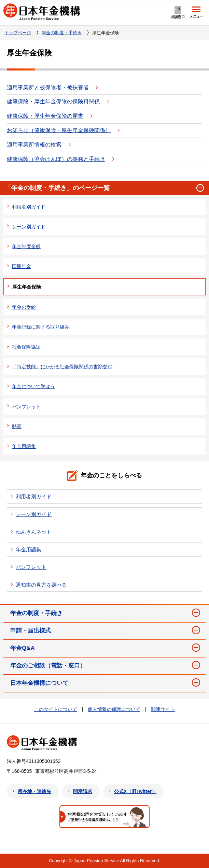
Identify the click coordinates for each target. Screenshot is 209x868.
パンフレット (26, 407)
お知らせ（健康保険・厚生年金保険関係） (59, 130)
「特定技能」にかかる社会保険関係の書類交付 (62, 367)
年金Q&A (23, 648)
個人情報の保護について (114, 709)
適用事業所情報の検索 (34, 145)
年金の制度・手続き (62, 33)
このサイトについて (56, 709)
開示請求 (83, 791)
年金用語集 (24, 446)
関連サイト (163, 709)
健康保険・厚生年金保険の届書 (45, 116)
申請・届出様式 (31, 631)
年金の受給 (24, 307)
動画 (17, 426)
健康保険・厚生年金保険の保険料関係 (53, 101)
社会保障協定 (26, 347)
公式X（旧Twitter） (135, 791)
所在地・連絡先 (34, 791)
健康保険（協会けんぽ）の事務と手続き (56, 159)
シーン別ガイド (29, 227)
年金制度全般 (26, 246)
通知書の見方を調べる (41, 585)
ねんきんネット (34, 532)
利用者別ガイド (29, 207)
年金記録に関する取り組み (41, 327)
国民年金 (22, 266)
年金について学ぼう (33, 386)
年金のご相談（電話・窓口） (48, 666)
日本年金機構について (39, 683)
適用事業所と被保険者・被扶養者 (48, 87)
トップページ (18, 33)
